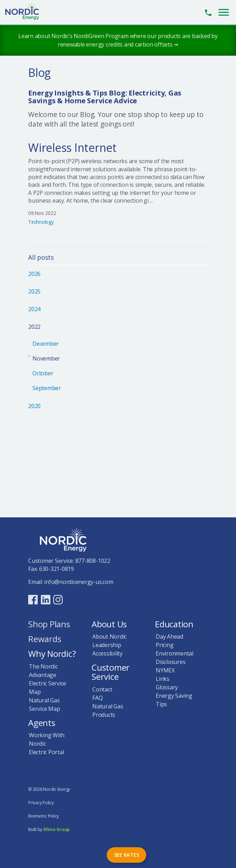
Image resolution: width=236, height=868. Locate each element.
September (47, 388)
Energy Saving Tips (174, 700)
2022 (34, 327)
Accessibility (107, 653)
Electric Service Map (48, 688)
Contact (102, 689)
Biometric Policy (44, 816)
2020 (34, 406)
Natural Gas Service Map (44, 704)
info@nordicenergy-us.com (79, 582)
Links (163, 679)
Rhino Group (57, 829)
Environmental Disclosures (175, 658)
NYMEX (165, 670)
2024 (34, 309)
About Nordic (109, 636)
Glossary (167, 687)
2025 (34, 291)
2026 (34, 274)
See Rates (127, 855)
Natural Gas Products (108, 710)
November (46, 358)
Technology (41, 222)
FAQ (97, 698)
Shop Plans (49, 625)
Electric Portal (46, 752)
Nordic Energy (26, 11)
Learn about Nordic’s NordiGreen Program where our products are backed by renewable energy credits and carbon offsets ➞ (118, 40)
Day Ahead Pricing (169, 641)
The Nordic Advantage (43, 671)
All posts (41, 258)
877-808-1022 (93, 561)
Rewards (45, 639)
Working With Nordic (47, 739)
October (43, 373)
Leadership (107, 645)
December (46, 344)
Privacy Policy (41, 803)
